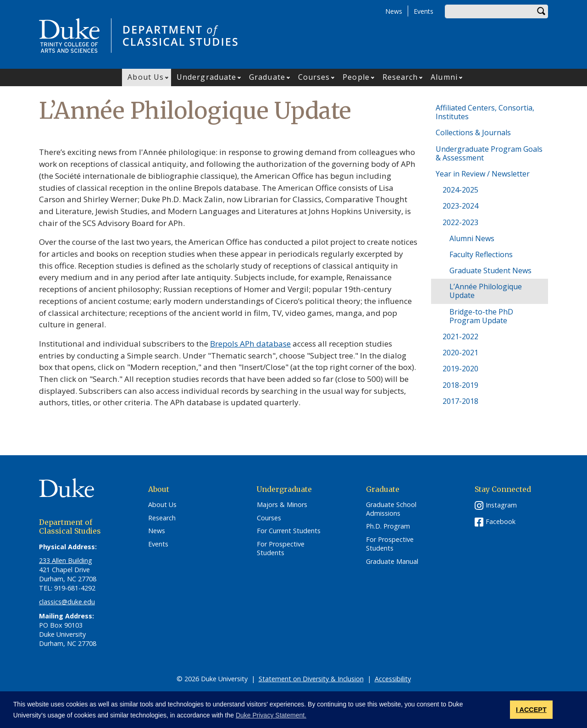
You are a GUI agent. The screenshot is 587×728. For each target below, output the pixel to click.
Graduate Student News (490, 270)
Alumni (444, 77)
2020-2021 (460, 353)
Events (424, 11)
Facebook (501, 521)
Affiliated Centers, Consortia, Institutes (485, 112)
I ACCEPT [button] (531, 710)
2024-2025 (460, 190)
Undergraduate (206, 77)
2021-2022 (460, 336)
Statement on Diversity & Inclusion (311, 679)
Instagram (501, 505)
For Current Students (289, 531)
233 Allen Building (66, 560)
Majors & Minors (282, 505)
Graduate (267, 77)
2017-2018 (460, 401)
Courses (314, 77)
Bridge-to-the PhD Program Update (481, 316)
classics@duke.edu (67, 602)
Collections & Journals (473, 132)
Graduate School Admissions (391, 509)
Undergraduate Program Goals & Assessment (489, 153)
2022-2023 (460, 222)
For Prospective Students (281, 549)
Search (541, 11)
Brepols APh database (250, 344)
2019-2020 (460, 369)
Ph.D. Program (388, 526)
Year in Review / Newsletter (483, 174)
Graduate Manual (392, 562)
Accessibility (393, 679)
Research (400, 77)
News (394, 11)
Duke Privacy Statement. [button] (271, 715)
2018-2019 (460, 385)
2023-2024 (460, 206)
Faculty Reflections (481, 254)
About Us (146, 77)
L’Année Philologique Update (486, 291)
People (356, 77)
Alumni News (472, 238)
